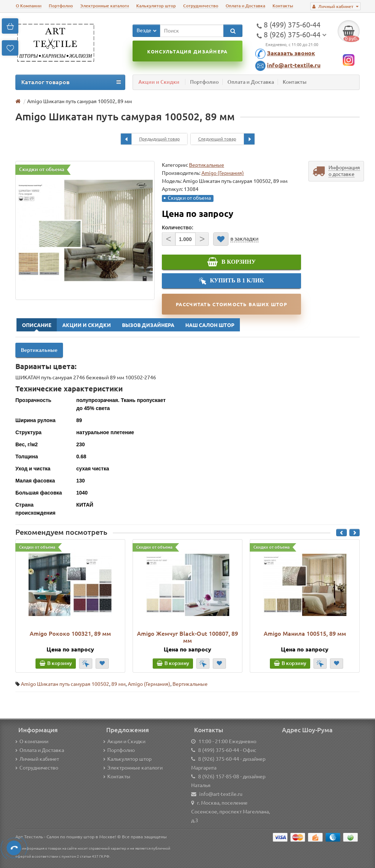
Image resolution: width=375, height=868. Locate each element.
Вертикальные (207, 165)
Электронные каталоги (105, 6)
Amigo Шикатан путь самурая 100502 (65, 684)
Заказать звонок (291, 53)
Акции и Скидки (159, 82)
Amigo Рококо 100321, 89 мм (70, 634)
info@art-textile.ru (294, 65)
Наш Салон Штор (210, 325)
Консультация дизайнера (187, 52)
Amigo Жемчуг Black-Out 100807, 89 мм (187, 637)
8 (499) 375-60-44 (219, 750)
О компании (32, 741)
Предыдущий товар (150, 139)
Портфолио (61, 6)
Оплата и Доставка (245, 6)
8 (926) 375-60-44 (219, 759)
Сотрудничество (201, 6)
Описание (37, 325)
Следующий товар (226, 139)
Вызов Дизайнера (148, 325)
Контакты (283, 6)
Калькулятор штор (156, 6)
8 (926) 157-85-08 (219, 777)
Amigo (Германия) (149, 684)
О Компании (29, 6)
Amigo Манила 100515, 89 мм (305, 634)
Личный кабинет (37, 759)
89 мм (118, 684)
